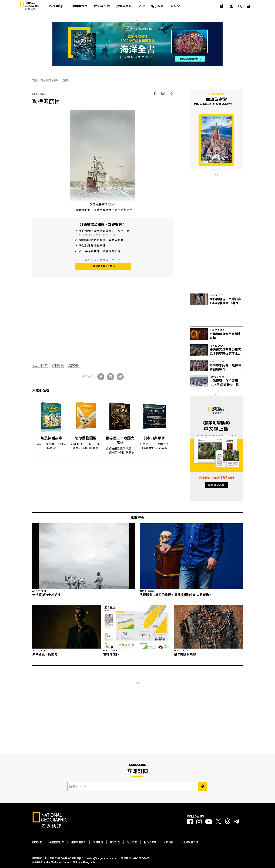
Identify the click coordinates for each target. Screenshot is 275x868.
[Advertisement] (103, 324)
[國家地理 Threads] (227, 822)
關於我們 (37, 842)
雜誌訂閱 (132, 842)
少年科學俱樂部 (189, 842)
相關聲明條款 (79, 842)
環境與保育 (80, 6)
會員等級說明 (124, 210)
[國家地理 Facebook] (190, 822)
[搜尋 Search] (240, 6)
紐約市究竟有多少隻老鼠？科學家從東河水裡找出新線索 (225, 354)
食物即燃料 (111, 654)
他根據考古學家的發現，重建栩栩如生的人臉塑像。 (176, 595)
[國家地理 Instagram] (199, 822)
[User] (231, 6)
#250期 (74, 365)
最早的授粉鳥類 (185, 654)
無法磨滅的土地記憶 (46, 595)
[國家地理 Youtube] (209, 822)
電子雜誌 (157, 6)
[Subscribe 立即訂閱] (202, 786)
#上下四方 (40, 365)
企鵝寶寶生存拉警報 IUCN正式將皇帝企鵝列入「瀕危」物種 (226, 385)
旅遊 (142, 6)
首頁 (35, 80)
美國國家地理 (57, 842)
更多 (175, 6)
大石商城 (169, 842)
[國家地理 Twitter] (218, 822)
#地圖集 (58, 365)
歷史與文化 (102, 6)
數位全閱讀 (150, 842)
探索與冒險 (124, 6)
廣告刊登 (115, 842)
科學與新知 (57, 6)
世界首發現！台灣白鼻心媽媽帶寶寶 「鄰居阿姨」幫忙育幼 (226, 303)
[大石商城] (249, 6)
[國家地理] (29, 10)
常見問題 (98, 842)
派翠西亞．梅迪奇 (45, 654)
